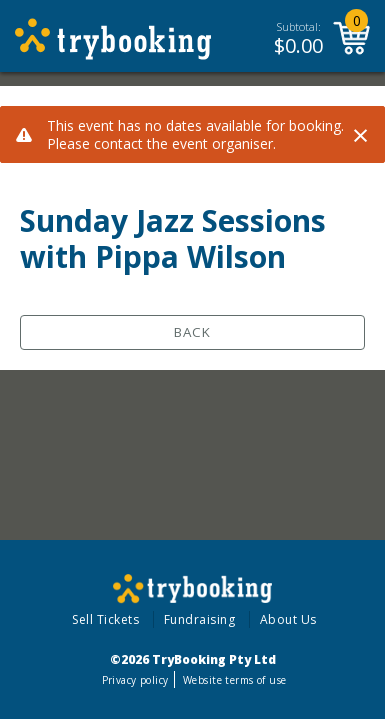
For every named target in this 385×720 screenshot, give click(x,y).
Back (192, 332)
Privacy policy (135, 680)
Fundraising (200, 619)
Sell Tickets (105, 619)
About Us (288, 619)
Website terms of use (234, 680)
